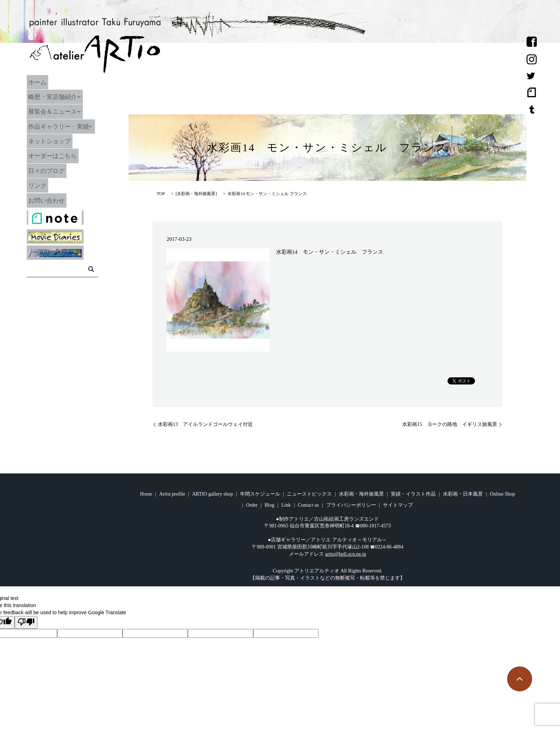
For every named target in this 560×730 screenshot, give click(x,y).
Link (286, 505)
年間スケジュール (260, 494)
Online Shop (502, 494)
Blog (269, 505)
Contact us (309, 505)
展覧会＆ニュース (62, 111)
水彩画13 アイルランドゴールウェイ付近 (205, 424)
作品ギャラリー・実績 (68, 126)
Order (252, 505)
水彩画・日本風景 (463, 494)
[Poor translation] (26, 622)
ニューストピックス (309, 494)
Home (146, 494)
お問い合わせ (55, 200)
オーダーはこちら (62, 156)
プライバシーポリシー (351, 505)
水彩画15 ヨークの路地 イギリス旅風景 (450, 424)
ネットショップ (59, 141)
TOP (161, 194)
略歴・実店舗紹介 (62, 97)
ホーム (46, 82)
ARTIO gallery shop (212, 494)
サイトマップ (398, 505)
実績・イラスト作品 (413, 494)
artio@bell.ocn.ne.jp (346, 554)
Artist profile (172, 494)
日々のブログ (55, 170)
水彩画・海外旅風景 (196, 194)
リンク (46, 185)
